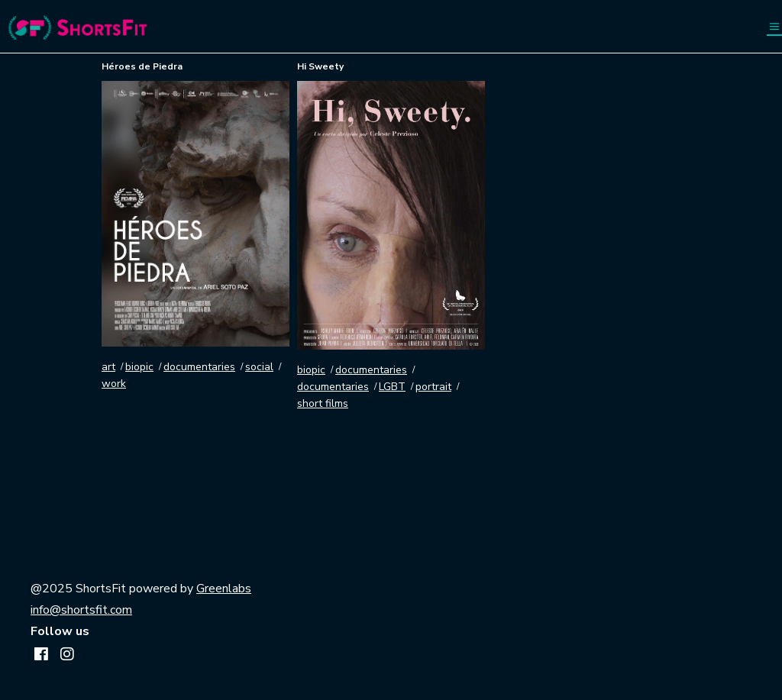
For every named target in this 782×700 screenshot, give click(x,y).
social (259, 367)
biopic (139, 367)
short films (323, 403)
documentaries (199, 367)
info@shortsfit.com (81, 610)
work (114, 384)
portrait (433, 387)
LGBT (392, 387)
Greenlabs (224, 589)
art (108, 367)
